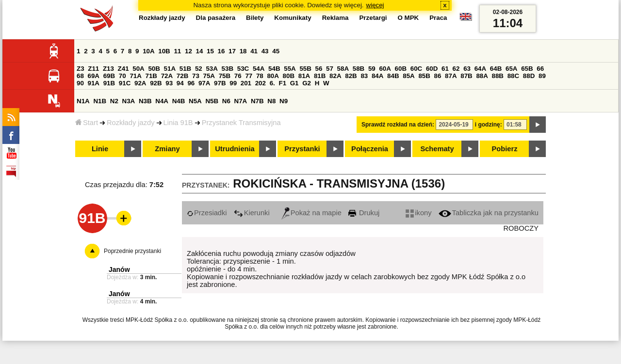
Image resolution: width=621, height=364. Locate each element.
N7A (241, 101)
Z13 (108, 69)
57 (330, 69)
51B (185, 69)
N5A (195, 101)
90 (80, 83)
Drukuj (364, 213)
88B (498, 76)
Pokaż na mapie (311, 213)
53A (212, 69)
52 (199, 69)
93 (169, 83)
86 (438, 76)
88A (482, 76)
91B (109, 83)
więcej (375, 5)
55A (290, 69)
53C (243, 69)
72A (167, 76)
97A (204, 83)
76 (238, 76)
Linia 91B (178, 123)
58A (343, 69)
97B (220, 83)
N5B (212, 101)
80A (273, 76)
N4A (162, 101)
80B (289, 76)
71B (151, 76)
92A (140, 83)
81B (320, 76)
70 (123, 76)
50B (154, 69)
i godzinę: (489, 125)
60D (432, 69)
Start (87, 123)
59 (372, 69)
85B (424, 76)
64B (496, 69)
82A (335, 76)
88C (513, 76)
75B (225, 76)
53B (228, 69)
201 (246, 83)
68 (80, 76)
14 (200, 51)
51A (170, 69)
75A (209, 76)
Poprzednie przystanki (132, 251)
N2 (114, 101)
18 (243, 51)
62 (456, 69)
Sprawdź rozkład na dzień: (398, 125)
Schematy (437, 149)
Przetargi (373, 18)
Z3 (81, 69)
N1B (100, 101)
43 (265, 51)
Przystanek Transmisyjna (241, 123)
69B (109, 76)
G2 (307, 83)
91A (94, 83)
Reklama (335, 18)
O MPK (409, 18)
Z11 (93, 69)
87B (466, 76)
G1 (294, 83)
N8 (271, 101)
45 (276, 51)
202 (261, 83)
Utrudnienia (235, 149)
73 (196, 76)
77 (249, 76)
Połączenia (370, 149)
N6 (226, 101)
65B (527, 69)
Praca (438, 18)
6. (272, 83)
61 (445, 69)
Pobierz (505, 149)
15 (210, 51)
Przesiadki (207, 213)
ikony (418, 213)
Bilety (255, 18)
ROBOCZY (521, 228)
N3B (145, 101)
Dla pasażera (216, 18)
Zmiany (167, 149)
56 (319, 69)
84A (377, 76)
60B (401, 69)
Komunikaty (293, 18)
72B (182, 76)
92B (156, 83)
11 (177, 51)
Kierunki (252, 213)
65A (511, 69)
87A (451, 76)
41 (254, 51)
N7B (257, 101)
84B (393, 76)
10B (164, 51)
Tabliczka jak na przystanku (489, 213)
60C (416, 69)
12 (188, 51)
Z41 (123, 69)
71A (135, 76)
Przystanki (302, 149)
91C (125, 83)
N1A (83, 101)
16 (221, 51)
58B (359, 69)
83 (364, 76)
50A (138, 69)
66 (540, 69)
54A (259, 69)
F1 (282, 83)
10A (148, 51)
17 (232, 51)
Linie (100, 149)
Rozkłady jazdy (131, 123)
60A (385, 69)
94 (180, 83)
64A (480, 69)
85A (409, 76)
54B (274, 69)
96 (191, 83)
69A (94, 76)
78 (260, 76)
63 (467, 69)
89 (542, 76)
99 (233, 83)
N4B (179, 101)
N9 (284, 101)
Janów (119, 269)
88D (529, 76)
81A (304, 76)
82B (351, 76)
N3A (129, 101)
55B (305, 69)
